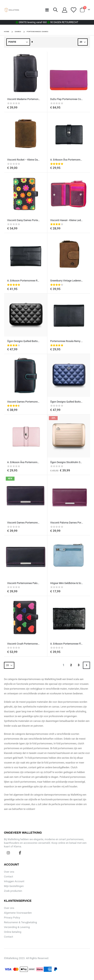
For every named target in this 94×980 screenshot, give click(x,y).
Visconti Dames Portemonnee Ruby (24, 402)
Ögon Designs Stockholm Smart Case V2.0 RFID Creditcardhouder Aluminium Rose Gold (67, 462)
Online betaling (13, 932)
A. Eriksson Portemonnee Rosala (24, 281)
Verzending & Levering (17, 927)
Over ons (9, 872)
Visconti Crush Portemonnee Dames (24, 644)
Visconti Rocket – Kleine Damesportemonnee (24, 160)
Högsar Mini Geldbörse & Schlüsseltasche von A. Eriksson (67, 583)
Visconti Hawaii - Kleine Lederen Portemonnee (67, 220)
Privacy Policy (12, 918)
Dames (18, 32)
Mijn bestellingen (14, 886)
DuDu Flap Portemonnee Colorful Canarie (67, 99)
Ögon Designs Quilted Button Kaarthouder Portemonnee (24, 341)
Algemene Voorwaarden (18, 913)
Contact (9, 877)
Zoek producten (13, 891)
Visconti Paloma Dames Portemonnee (67, 523)
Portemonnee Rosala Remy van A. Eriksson (67, 341)
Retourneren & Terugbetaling (20, 922)
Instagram (8, 853)
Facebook (20, 853)
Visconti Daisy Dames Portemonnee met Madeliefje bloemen (24, 220)
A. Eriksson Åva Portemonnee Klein (67, 160)
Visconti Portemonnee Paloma (24, 583)
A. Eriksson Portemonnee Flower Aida (67, 644)
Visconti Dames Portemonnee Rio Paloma (24, 523)
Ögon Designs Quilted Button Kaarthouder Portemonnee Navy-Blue (67, 402)
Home (7, 32)
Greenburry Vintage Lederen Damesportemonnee (67, 281)
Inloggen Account (14, 881)
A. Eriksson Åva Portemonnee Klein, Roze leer (24, 462)
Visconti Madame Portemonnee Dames (24, 99)
